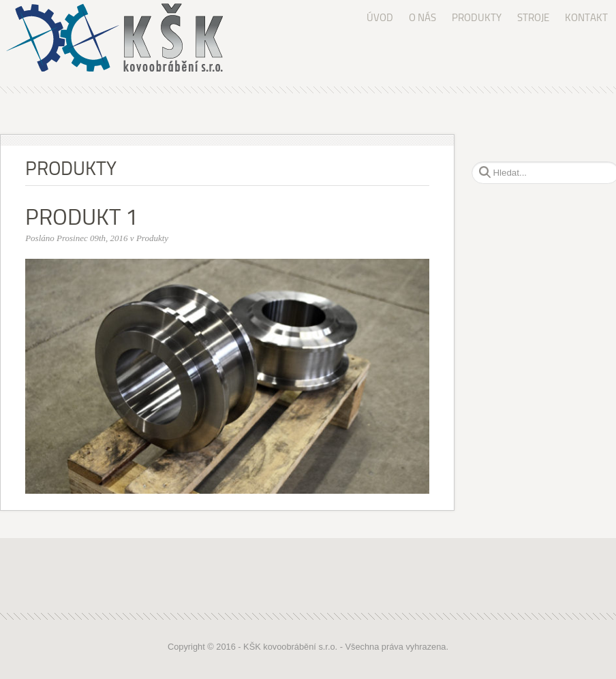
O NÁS (422, 18)
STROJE (533, 18)
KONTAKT (586, 18)
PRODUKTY (477, 18)
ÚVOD (380, 18)
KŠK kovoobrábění (123, 37)
